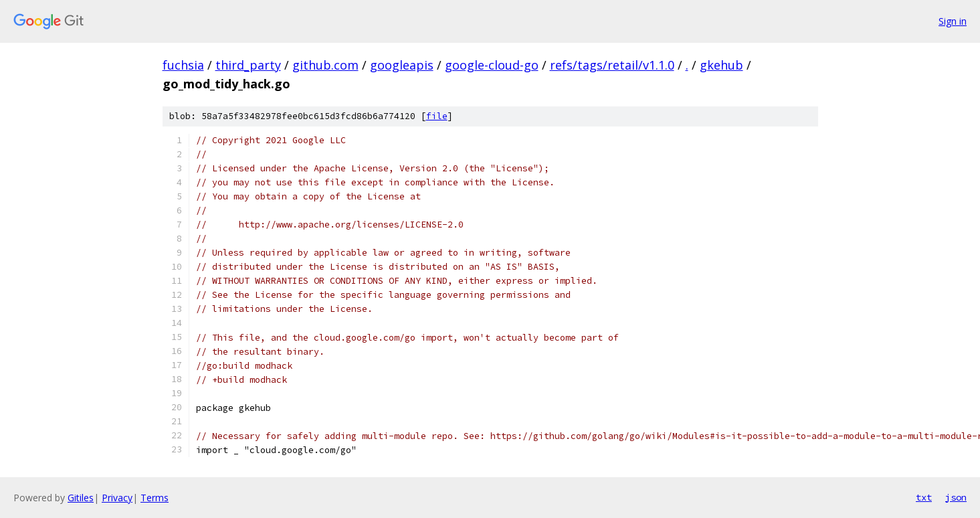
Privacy (117, 498)
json (956, 497)
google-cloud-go (492, 65)
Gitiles (81, 498)
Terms (155, 498)
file (437, 116)
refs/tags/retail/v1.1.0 (612, 65)
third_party (248, 65)
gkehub (721, 65)
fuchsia (183, 65)
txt (924, 497)
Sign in (953, 21)
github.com (325, 65)
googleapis (402, 65)
